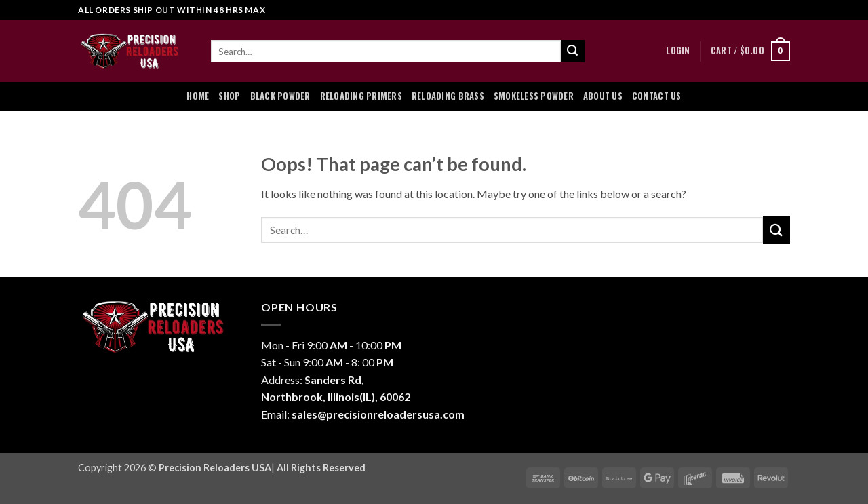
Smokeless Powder (534, 96)
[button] (678, 51)
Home (198, 96)
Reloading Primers (361, 96)
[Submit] (572, 52)
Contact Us (657, 96)
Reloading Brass (448, 96)
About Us (603, 96)
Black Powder (280, 96)
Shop (229, 96)
